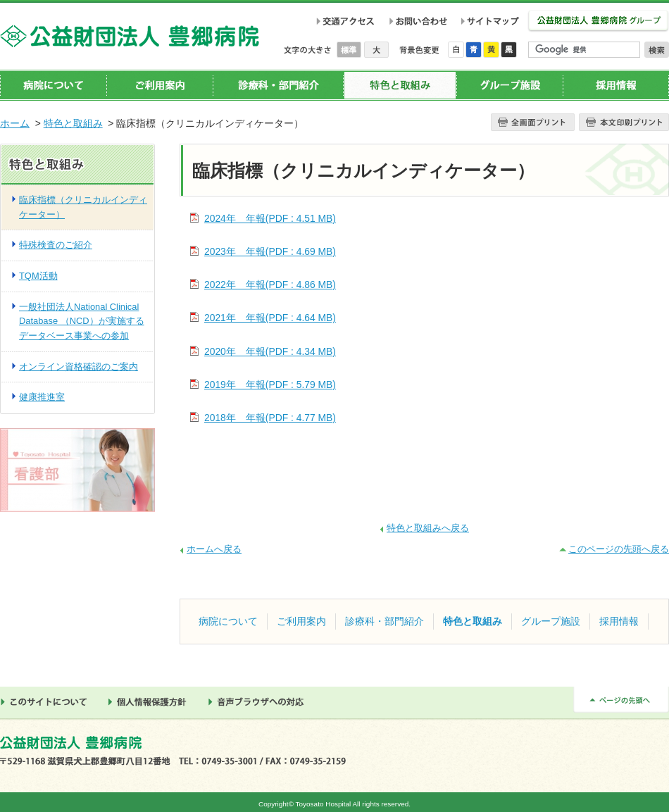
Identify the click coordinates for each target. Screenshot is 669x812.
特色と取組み (400, 85)
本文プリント (624, 122)
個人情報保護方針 (151, 702)
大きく (376, 50)
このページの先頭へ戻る (619, 549)
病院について (54, 85)
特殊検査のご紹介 (56, 245)
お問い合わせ (418, 21)
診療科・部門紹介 (278, 85)
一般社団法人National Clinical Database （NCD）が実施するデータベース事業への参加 (82, 321)
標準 (350, 50)
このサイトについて (47, 702)
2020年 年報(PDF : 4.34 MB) (270, 351)
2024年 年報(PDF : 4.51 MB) (270, 218)
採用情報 (616, 85)
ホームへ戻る (214, 549)
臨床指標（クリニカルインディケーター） (83, 207)
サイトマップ (493, 21)
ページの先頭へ (621, 700)
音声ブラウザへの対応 (260, 702)
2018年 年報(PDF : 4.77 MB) (270, 418)
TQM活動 (38, 276)
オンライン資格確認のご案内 (79, 367)
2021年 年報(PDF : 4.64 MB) (270, 318)
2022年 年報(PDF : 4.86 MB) (270, 285)
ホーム (15, 123)
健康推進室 (42, 397)
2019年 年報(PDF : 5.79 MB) (270, 385)
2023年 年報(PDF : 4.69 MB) (270, 251)
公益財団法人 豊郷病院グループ (598, 21)
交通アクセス (345, 21)
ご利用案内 (160, 85)
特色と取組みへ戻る (428, 528)
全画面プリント (533, 122)
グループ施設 (509, 85)
